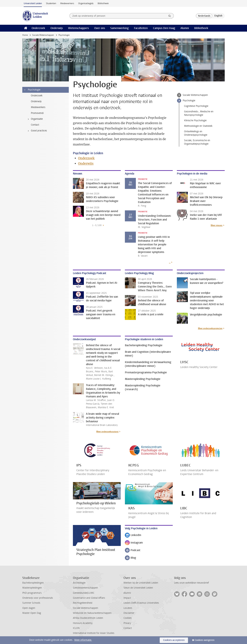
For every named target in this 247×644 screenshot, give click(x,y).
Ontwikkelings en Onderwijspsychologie (196, 133)
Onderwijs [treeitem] (36, 101)
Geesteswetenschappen (85, 588)
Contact (128, 628)
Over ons (100, 28)
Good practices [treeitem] (37, 131)
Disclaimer (129, 613)
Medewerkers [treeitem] (38, 107)
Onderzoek (38, 28)
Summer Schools (31, 603)
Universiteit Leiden (33, 3)
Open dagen (29, 608)
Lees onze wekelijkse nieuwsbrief (192, 583)
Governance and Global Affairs (89, 598)
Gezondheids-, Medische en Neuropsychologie (199, 113)
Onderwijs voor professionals (38, 598)
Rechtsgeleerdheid (83, 603)
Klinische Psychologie (195, 120)
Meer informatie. (83, 640)
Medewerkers (67, 3)
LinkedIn (133, 535)
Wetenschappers (78, 28)
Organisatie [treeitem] (35, 119)
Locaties (128, 608)
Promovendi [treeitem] (37, 113)
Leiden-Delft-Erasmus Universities (141, 603)
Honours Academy (83, 623)
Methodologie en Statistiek (198, 126)
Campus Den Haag (164, 28)
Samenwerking (119, 28)
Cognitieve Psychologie (196, 106)
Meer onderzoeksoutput (107, 432)
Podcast (133, 550)
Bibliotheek (103, 3)
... (170, 262)
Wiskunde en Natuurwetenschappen (92, 613)
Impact (127, 598)
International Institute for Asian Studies (94, 633)
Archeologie (79, 583)
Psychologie (189, 101)
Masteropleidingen (32, 588)
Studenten (51, 3)
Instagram (134, 543)
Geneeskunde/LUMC (84, 593)
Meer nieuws (217, 225)
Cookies (128, 618)
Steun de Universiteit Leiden (138, 588)
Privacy (127, 623)
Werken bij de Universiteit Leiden (141, 583)
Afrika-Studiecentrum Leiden (88, 618)
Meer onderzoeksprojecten (210, 328)
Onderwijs (57, 28)
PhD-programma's (32, 593)
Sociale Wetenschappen (43, 35)
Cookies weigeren (205, 640)
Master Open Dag (32, 613)
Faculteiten (141, 28)
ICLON (76, 628)
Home (25, 35)
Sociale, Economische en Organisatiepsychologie (197, 142)
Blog (132, 558)
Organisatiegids (86, 3)
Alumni (185, 28)
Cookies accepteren (174, 640)
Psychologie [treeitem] (32, 90)
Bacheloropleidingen (33, 583)
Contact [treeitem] (35, 125)
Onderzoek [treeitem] (37, 96)
